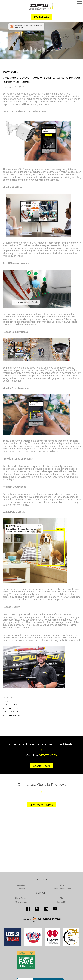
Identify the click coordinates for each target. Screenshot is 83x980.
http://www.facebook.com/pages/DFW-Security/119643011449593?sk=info (28, 909)
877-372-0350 (48, 755)
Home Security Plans (62, 889)
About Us (21, 885)
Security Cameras (11, 715)
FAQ (62, 898)
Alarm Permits (21, 898)
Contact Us (62, 902)
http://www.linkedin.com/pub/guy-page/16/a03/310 (46, 909)
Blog (5, 701)
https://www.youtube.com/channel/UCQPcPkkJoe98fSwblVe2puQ (55, 909)
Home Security (10, 705)
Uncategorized (10, 712)
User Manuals (21, 902)
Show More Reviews (42, 805)
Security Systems (11, 708)
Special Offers (41, 766)
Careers (21, 889)
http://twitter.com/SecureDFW (37, 909)
